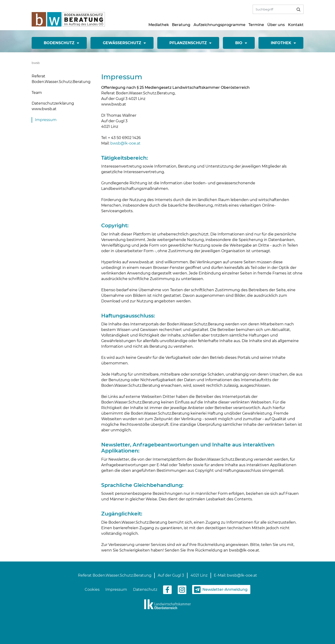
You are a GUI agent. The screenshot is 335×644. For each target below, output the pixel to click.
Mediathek (159, 25)
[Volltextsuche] (273, 9)
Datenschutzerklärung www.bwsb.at (53, 106)
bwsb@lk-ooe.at (125, 143)
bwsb (36, 63)
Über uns (276, 25)
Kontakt (296, 25)
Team (37, 93)
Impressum (46, 120)
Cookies (92, 590)
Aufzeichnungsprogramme (219, 25)
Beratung (181, 25)
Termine (256, 25)
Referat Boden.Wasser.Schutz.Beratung (61, 79)
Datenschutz (145, 590)
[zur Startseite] (68, 19)
